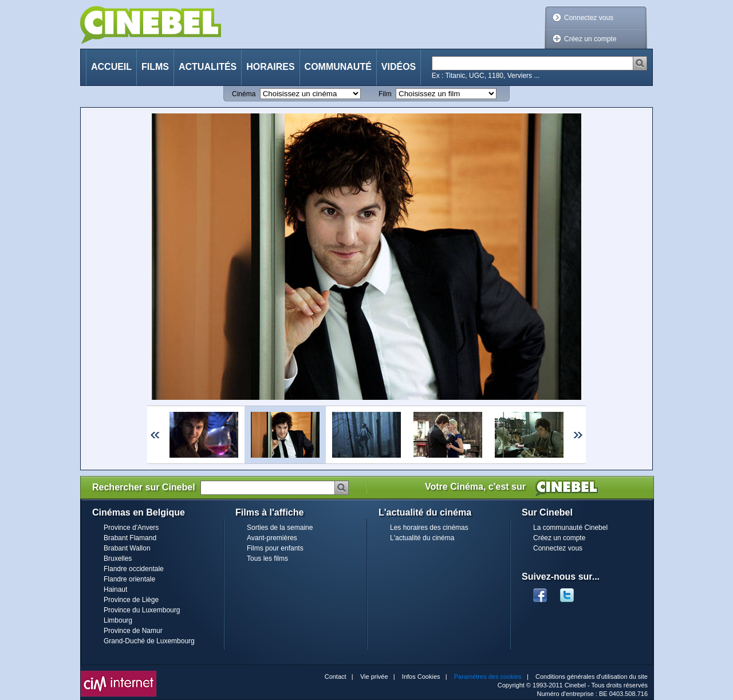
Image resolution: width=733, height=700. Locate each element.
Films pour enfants (275, 548)
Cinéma (244, 94)
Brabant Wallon (127, 548)
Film (385, 94)
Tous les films (267, 559)
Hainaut (115, 589)
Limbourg (118, 620)
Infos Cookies (421, 677)
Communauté (338, 67)
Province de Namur (133, 631)
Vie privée (374, 677)
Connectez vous (589, 18)
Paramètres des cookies (488, 677)
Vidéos (399, 67)
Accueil (111, 67)
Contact (336, 677)
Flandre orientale (129, 579)
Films (155, 67)
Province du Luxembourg (142, 610)
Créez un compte (590, 39)
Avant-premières (272, 538)
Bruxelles (118, 559)
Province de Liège (131, 600)
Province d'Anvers (131, 528)
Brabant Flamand (130, 538)
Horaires (270, 67)
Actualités (208, 67)
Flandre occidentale (134, 569)
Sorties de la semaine (280, 528)
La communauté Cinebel (570, 528)
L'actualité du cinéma (422, 538)
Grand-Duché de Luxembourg (149, 641)
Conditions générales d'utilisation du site (592, 677)
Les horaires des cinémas (429, 528)
